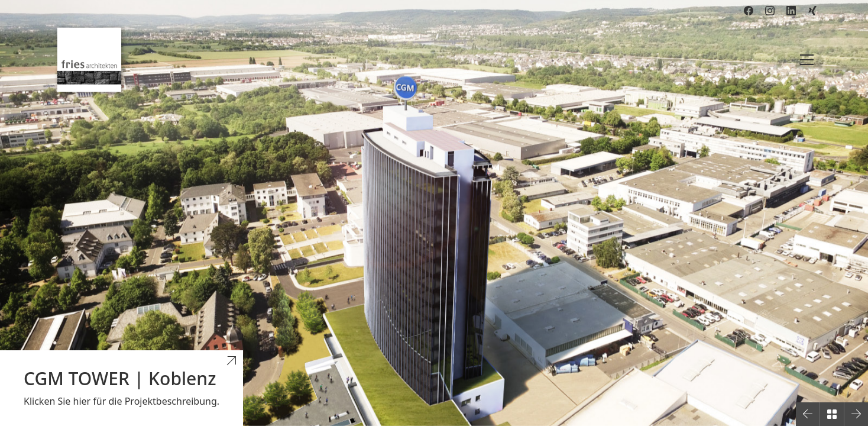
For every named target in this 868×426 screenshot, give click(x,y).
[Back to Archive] (832, 414)
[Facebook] (749, 11)
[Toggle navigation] (807, 60)
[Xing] (812, 11)
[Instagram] (770, 11)
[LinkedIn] (791, 11)
